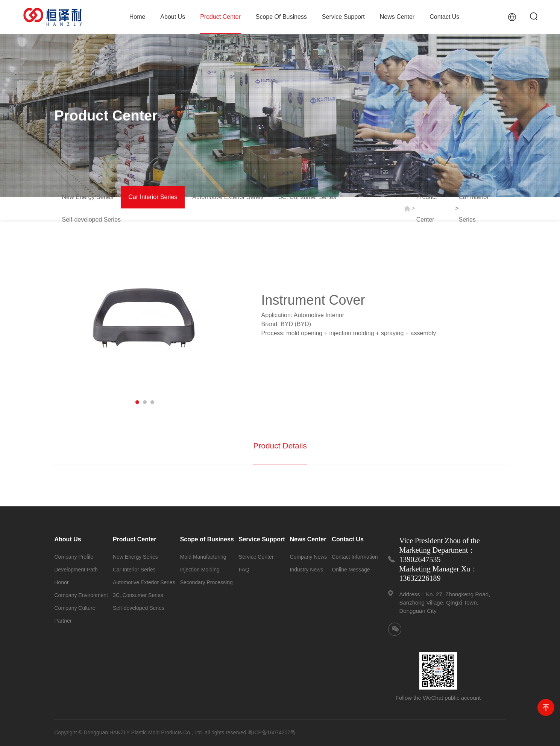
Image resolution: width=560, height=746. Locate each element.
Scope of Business (281, 17)
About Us (173, 17)
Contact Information (355, 557)
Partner (63, 621)
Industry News (307, 570)
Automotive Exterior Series (228, 197)
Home (137, 17)
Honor (62, 582)
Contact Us (444, 17)
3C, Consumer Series (307, 197)
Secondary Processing (206, 582)
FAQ (244, 570)
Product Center (220, 24)
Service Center (256, 557)
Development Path (76, 570)
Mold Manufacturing (203, 557)
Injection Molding (200, 570)
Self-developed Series (92, 220)
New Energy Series (88, 197)
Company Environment (81, 595)
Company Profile (74, 557)
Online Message (351, 570)
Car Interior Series (153, 197)
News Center (397, 17)
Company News (309, 557)
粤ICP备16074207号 (272, 732)
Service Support (343, 17)
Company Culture (75, 608)
